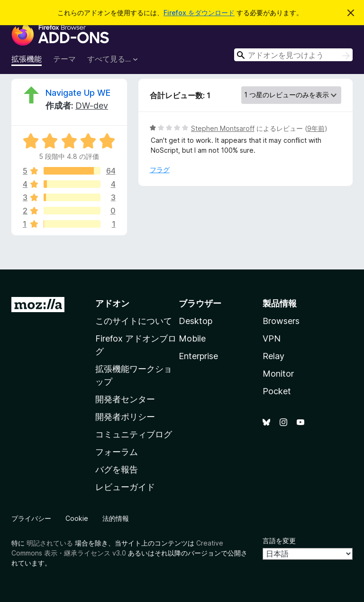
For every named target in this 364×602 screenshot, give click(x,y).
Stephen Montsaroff (223, 128)
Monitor (278, 374)
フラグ (160, 170)
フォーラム (117, 452)
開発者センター (125, 399)
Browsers (281, 321)
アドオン (112, 303)
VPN (272, 338)
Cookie (77, 518)
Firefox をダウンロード (199, 13)
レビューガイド (125, 487)
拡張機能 (27, 59)
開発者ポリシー (125, 417)
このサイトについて (134, 321)
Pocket (277, 391)
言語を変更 (279, 541)
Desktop (196, 321)
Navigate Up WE (78, 93)
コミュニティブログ (134, 434)
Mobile (192, 338)
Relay (273, 356)
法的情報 (116, 518)
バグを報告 (117, 469)
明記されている (50, 543)
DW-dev (92, 106)
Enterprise (198, 356)
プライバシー (31, 518)
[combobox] (293, 55)
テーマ (64, 59)
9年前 (316, 128)
